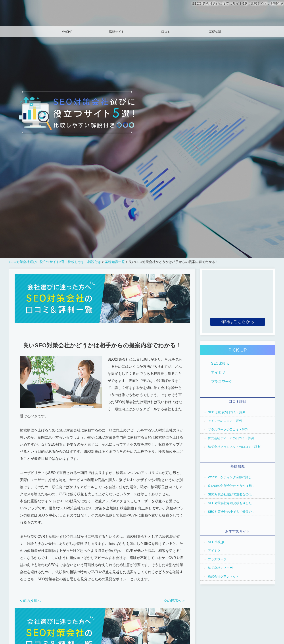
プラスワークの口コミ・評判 (228, 429)
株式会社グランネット (223, 576)
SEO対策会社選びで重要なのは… (231, 494)
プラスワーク (222, 382)
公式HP (67, 32)
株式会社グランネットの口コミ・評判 (234, 447)
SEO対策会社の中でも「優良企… (231, 512)
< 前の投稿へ (30, 601)
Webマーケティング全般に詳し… (231, 477)
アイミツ (218, 372)
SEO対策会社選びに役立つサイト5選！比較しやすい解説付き (235, 3)
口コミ (166, 32)
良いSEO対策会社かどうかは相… (231, 486)
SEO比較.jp (220, 363)
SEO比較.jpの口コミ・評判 (227, 412)
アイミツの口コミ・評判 (225, 421)
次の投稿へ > (174, 601)
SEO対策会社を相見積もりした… (231, 503)
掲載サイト (117, 32)
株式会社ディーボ (220, 568)
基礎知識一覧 (115, 262)
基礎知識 (215, 32)
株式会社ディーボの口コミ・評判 (231, 438)
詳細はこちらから (238, 322)
